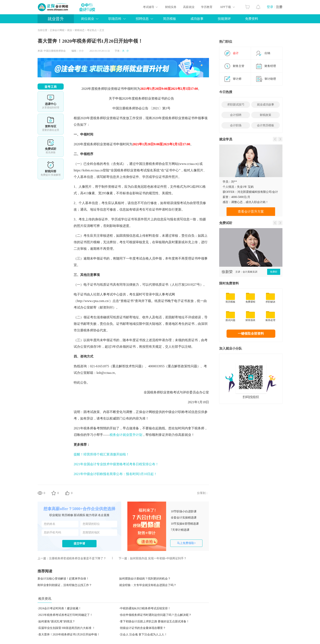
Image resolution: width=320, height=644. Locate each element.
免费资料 (252, 19)
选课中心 (51, 102)
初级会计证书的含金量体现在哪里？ (143, 628)
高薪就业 (189, 7)
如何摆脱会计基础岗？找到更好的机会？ (145, 579)
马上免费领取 (186, 543)
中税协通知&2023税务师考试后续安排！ (145, 608)
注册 (279, 7)
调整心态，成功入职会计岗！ (250, 202)
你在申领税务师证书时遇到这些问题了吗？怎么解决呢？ (156, 615)
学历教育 (207, 7)
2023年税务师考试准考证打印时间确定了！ (66, 615)
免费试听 (51, 147)
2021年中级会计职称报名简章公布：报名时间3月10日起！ (115, 474)
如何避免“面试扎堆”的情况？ (57, 621)
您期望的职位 (91, 524)
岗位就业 (88, 19)
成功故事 (197, 19)
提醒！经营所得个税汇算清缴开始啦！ (101, 454)
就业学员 (226, 139)
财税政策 (266, 115)
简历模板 (170, 19)
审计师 (237, 79)
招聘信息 (142, 19)
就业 (70, 30)
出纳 (267, 53)
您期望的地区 (91, 532)
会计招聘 (236, 115)
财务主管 (239, 66)
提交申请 (79, 544)
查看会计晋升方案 (251, 212)
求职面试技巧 (236, 105)
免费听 (274, 272)
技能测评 (224, 19)
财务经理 (270, 66)
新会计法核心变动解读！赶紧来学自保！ (63, 579)
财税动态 (80, 30)
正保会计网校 (57, 30)
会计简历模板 (266, 125)
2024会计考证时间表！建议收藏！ (60, 608)
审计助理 (270, 79)
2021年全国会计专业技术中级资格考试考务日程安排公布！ (116, 464)
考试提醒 (51, 169)
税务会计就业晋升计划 (126, 435)
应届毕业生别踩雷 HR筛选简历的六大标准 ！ (67, 628)
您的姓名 (50, 524)
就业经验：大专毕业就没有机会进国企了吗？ (148, 585)
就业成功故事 (266, 105)
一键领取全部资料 (251, 334)
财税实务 (171, 7)
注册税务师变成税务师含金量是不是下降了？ (78, 558)
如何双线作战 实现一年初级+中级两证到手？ (158, 558)
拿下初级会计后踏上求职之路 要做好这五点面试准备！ (155, 621)
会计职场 (236, 125)
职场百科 (115, 19)
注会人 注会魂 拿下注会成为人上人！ (144, 635)
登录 (270, 7)
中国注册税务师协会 (55, 51)
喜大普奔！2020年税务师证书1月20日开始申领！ (69, 635)
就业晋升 (56, 19)
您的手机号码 (52, 532)
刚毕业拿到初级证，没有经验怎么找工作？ (65, 585)
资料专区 (51, 124)
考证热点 (92, 30)
